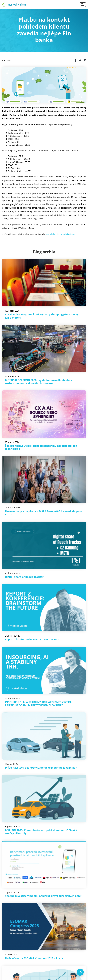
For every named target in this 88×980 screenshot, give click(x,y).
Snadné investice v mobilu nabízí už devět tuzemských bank (43, 896)
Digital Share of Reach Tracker (24, 577)
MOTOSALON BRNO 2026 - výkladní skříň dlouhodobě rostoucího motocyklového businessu (39, 382)
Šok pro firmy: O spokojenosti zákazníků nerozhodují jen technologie (41, 447)
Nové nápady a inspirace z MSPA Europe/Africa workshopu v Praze (43, 513)
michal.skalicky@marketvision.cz (61, 234)
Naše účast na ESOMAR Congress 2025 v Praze (34, 958)
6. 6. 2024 (7, 60)
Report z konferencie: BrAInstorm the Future (34, 639)
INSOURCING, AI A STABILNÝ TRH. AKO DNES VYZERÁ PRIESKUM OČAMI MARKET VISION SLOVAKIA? (38, 704)
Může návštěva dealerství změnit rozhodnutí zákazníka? (41, 768)
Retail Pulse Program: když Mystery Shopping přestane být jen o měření (42, 316)
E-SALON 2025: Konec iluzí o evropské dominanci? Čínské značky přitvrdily (41, 832)
